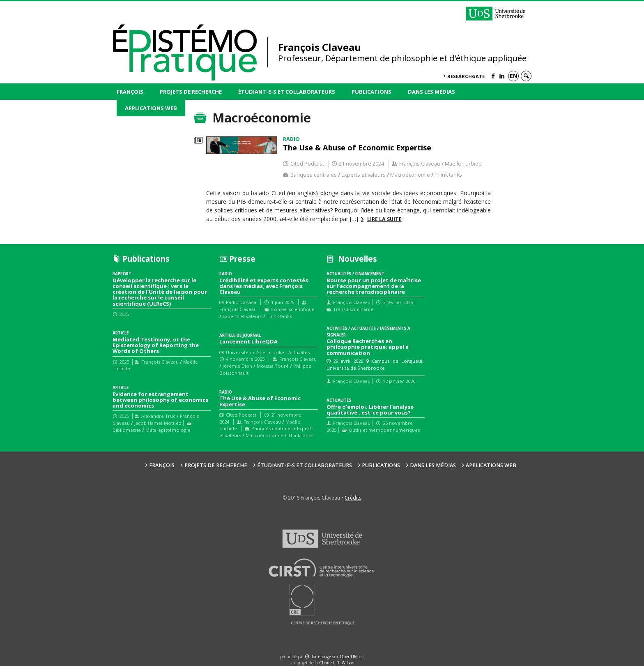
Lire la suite (384, 219)
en (514, 76)
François (130, 92)
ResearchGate (466, 76)
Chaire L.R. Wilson (337, 663)
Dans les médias (431, 92)
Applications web (151, 108)
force (321, 657)
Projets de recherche (191, 92)
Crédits (353, 498)
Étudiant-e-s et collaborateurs (287, 92)
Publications (371, 92)
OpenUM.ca (351, 657)
